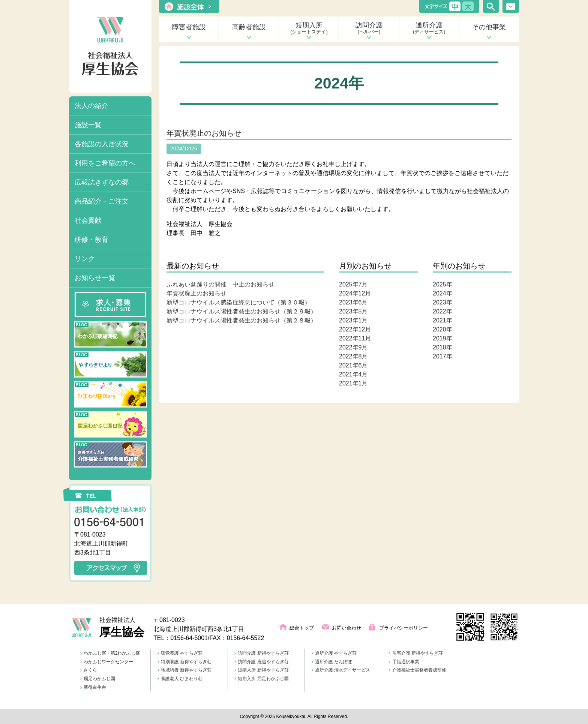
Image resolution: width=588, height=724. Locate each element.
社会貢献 (88, 220)
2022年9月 (353, 347)
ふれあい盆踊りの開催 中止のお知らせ (220, 284)
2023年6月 (353, 302)
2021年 (442, 320)
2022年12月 (355, 329)
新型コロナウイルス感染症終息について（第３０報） (238, 302)
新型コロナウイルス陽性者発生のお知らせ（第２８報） (241, 320)
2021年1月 (353, 383)
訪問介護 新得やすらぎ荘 (261, 653)
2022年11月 (355, 338)
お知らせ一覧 (95, 278)
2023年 (442, 302)
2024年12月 (355, 293)
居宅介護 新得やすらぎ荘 (416, 653)
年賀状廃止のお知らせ (204, 133)
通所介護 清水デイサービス (341, 670)
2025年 (442, 284)
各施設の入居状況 (102, 144)
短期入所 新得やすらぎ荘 (261, 670)
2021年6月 (353, 365)
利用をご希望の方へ (105, 163)
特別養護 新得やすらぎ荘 (184, 662)
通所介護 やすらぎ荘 (334, 653)
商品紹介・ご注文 (102, 201)
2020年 (442, 329)
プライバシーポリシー (403, 628)
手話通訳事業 (404, 662)
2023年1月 (353, 320)
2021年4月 (353, 374)
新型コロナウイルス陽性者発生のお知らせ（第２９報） (241, 311)
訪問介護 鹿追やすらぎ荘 (261, 662)
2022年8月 (353, 356)
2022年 (442, 311)
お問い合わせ (346, 628)
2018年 (442, 347)
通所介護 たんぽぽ (332, 662)
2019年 (442, 338)
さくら (89, 670)
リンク (85, 259)
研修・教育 (91, 240)
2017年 (442, 356)
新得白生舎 (93, 687)
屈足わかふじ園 (98, 679)
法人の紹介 (91, 106)
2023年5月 (353, 311)
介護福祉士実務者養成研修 (418, 670)
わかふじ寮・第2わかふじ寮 (110, 653)
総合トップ (302, 628)
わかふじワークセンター (107, 662)
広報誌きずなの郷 (102, 182)
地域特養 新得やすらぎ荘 (184, 670)
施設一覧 (88, 125)
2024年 (442, 293)
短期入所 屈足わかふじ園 (261, 679)
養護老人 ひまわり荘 (180, 679)
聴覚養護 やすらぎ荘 (180, 653)
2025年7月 (353, 284)
